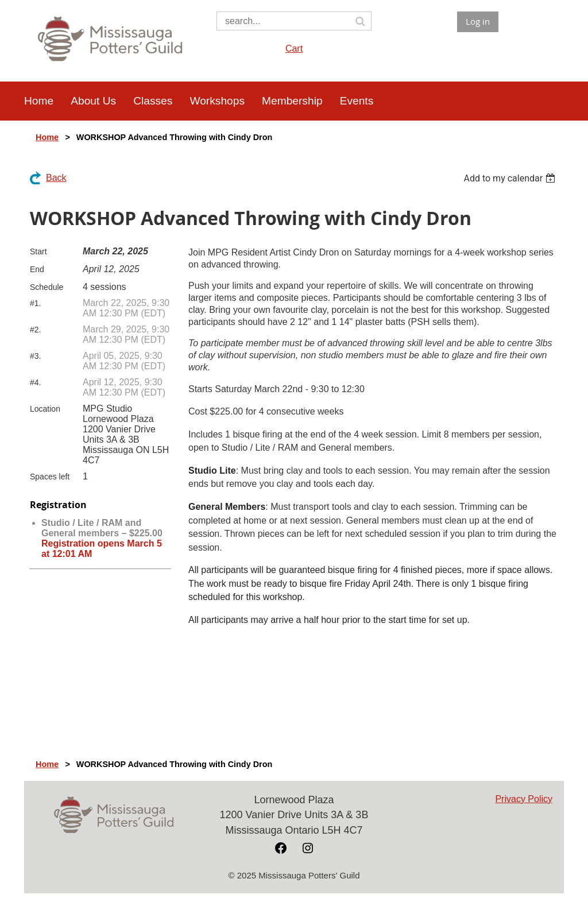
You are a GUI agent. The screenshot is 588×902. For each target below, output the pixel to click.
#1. (35, 303)
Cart (294, 49)
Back (56, 178)
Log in (478, 21)
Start (38, 251)
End (37, 269)
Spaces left (50, 477)
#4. (35, 382)
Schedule (47, 287)
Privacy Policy (524, 799)
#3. (35, 356)
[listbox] (511, 178)
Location (45, 409)
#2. (35, 330)
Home (47, 137)
